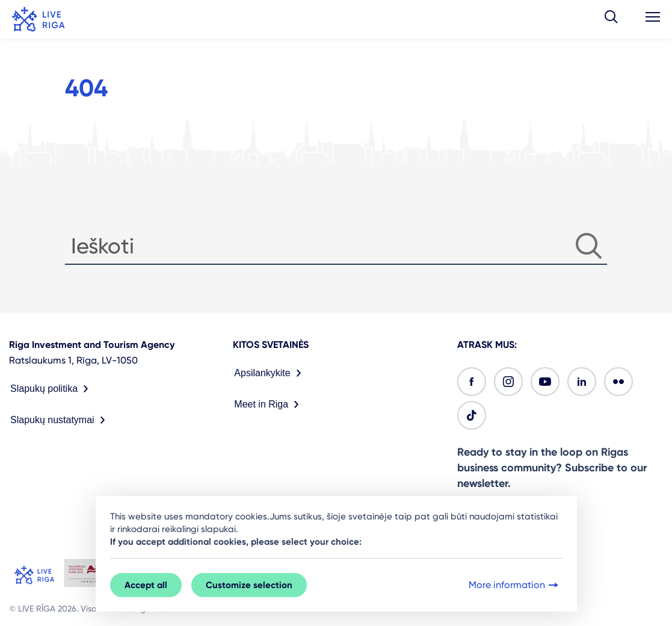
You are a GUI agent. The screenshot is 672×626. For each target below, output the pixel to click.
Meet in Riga (269, 404)
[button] (611, 19)
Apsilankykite (270, 373)
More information (515, 585)
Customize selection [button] (249, 585)
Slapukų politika (52, 389)
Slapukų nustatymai (60, 420)
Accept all (146, 585)
